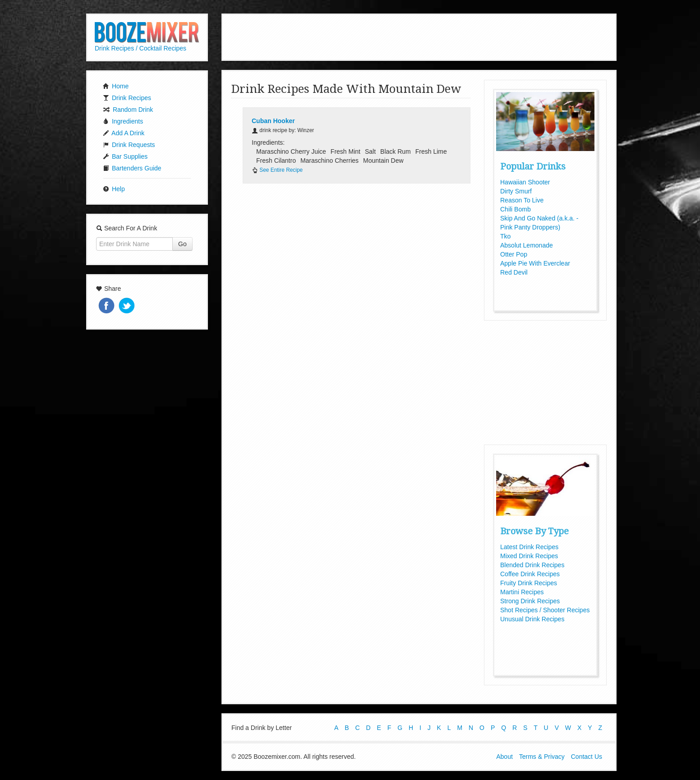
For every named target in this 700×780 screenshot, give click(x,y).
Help (114, 189)
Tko (505, 236)
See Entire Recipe (277, 170)
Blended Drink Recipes (532, 565)
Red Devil (514, 272)
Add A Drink (124, 133)
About (504, 757)
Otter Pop (514, 254)
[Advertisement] (419, 36)
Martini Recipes (522, 592)
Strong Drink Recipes (530, 601)
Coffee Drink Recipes (530, 574)
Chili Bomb (516, 209)
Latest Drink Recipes (529, 547)
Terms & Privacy (542, 757)
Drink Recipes (127, 98)
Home (116, 86)
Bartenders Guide (132, 168)
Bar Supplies (125, 156)
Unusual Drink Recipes (532, 619)
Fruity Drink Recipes (529, 583)
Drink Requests (129, 145)
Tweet (128, 306)
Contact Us (587, 757)
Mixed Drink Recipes (529, 556)
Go (182, 244)
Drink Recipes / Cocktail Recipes (140, 48)
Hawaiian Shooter (525, 182)
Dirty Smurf (516, 191)
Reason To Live (522, 200)
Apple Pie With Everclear (535, 263)
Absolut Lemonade (527, 245)
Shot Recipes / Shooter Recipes (545, 610)
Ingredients (123, 121)
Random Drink (128, 110)
